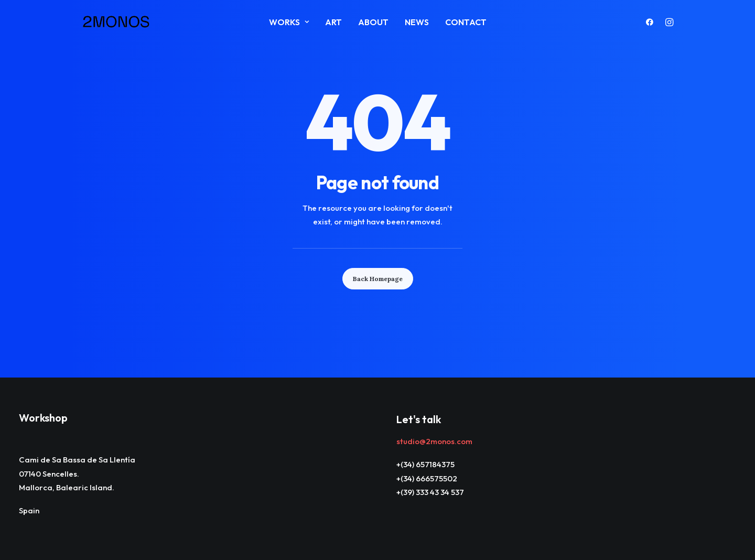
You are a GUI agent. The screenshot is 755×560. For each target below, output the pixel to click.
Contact (466, 22)
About (373, 22)
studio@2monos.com (434, 441)
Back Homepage (378, 279)
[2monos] (116, 22)
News (417, 22)
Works (289, 22)
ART (333, 22)
